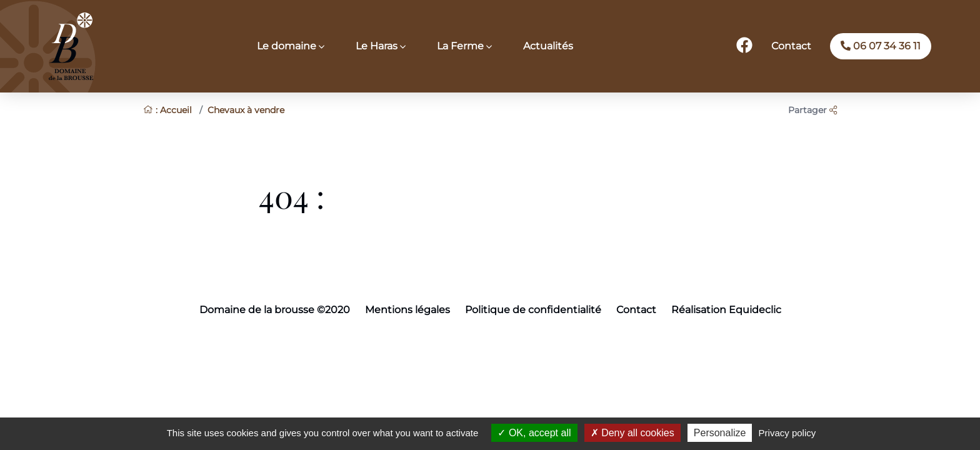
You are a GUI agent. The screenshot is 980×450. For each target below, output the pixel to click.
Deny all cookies (632, 433)
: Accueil (167, 110)
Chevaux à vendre (246, 110)
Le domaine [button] (288, 46)
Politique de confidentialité (533, 310)
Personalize (720, 433)
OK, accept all (534, 433)
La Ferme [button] (462, 46)
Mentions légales (407, 310)
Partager (812, 110)
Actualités (548, 46)
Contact (791, 46)
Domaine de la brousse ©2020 (275, 310)
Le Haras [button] (378, 46)
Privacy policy (787, 433)
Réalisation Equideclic (726, 310)
